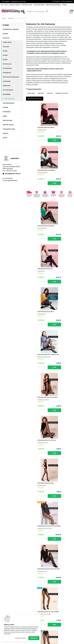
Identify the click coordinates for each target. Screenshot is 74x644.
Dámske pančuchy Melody (60, 127)
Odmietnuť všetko (20, 638)
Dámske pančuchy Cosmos (60, 271)
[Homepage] (2, 5)
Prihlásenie (57, 1)
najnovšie (50, 93)
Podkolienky (7, 112)
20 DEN (5, 51)
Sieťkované (6, 86)
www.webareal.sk (44, 642)
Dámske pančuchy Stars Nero (36, 271)
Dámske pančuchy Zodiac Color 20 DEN (60, 404)
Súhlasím (34, 638)
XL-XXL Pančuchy (9, 99)
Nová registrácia (68, 1)
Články (64, 5)
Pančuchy (11, 18)
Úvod (4, 18)
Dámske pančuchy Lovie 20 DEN (60, 359)
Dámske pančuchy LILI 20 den (38, 536)
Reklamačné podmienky (53, 5)
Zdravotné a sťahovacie (11, 77)
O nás (6, 5)
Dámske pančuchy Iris (59, 183)
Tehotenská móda (9, 129)
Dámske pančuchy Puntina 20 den (60, 315)
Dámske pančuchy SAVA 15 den (60, 492)
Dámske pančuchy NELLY (36, 226)
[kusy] (31, 140)
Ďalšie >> (52, 558)
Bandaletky (7, 94)
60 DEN (5, 60)
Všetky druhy (7, 42)
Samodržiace (7, 68)
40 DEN (5, 55)
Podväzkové (7, 73)
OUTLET (5, 138)
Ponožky (5, 107)
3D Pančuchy (7, 64)
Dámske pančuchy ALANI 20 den (60, 536)
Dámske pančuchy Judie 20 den (60, 227)
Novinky (5, 34)
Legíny (5, 116)
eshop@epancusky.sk (13, 174)
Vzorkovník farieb (39, 5)
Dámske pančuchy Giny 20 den (60, 448)
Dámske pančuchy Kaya (36, 315)
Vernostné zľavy (27, 5)
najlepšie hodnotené (62, 93)
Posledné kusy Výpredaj (11, 29)
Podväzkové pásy (9, 103)
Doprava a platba (15, 5)
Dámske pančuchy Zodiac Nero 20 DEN (37, 404)
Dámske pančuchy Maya (36, 127)
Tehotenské (7, 81)
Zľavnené (6, 47)
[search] (47, 12)
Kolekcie (5, 133)
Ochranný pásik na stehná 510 (37, 448)
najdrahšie (41, 93)
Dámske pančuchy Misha (36, 183)
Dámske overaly (8, 125)
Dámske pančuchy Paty (36, 492)
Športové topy (7, 120)
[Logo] (13, 12)
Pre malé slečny (8, 90)
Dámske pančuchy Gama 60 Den (37, 359)
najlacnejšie (31, 93)
